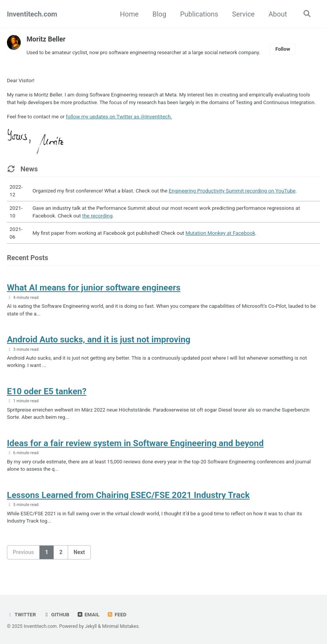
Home (128, 14)
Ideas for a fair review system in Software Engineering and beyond (135, 455)
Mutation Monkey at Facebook (220, 242)
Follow (289, 49)
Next (79, 566)
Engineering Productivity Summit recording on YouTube (232, 199)
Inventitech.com (32, 14)
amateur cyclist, (71, 52)
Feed (118, 614)
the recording (98, 224)
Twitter (22, 614)
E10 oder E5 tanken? (47, 402)
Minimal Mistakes (122, 626)
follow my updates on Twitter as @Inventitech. (120, 125)
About (277, 14)
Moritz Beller (47, 39)
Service (243, 14)
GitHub (57, 614)
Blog (158, 14)
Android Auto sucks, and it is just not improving (99, 349)
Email (90, 614)
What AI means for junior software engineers (94, 297)
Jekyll (92, 626)
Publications (198, 14)
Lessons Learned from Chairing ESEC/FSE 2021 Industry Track (128, 508)
